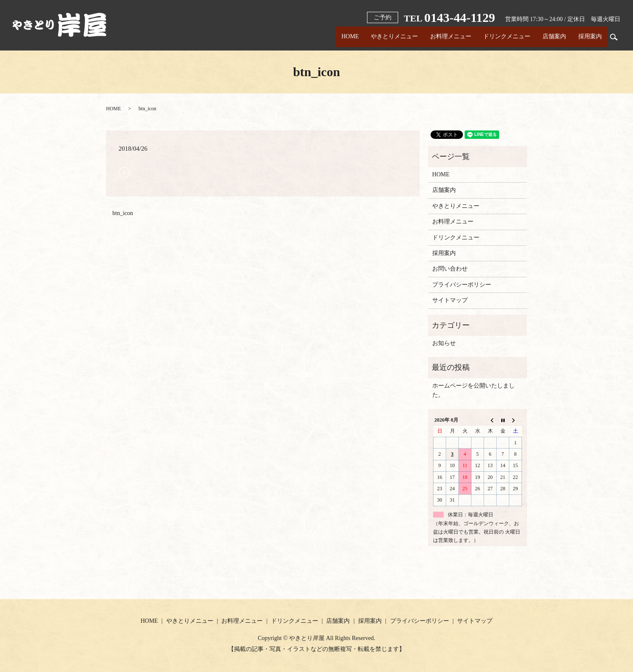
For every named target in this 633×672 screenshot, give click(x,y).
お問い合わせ (450, 269)
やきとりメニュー (385, 37)
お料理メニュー (443, 37)
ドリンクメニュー (502, 37)
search (614, 37)
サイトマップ (450, 300)
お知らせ (444, 343)
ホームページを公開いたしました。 (473, 390)
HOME (339, 37)
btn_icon (123, 213)
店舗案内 (551, 37)
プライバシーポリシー (462, 285)
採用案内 (589, 37)
